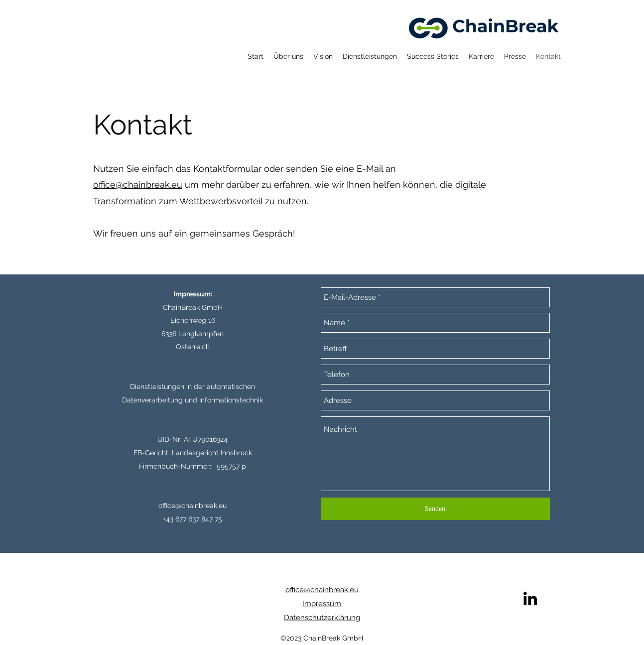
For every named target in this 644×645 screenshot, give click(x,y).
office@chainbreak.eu (138, 185)
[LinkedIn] (530, 598)
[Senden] (435, 509)
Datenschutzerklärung (322, 618)
